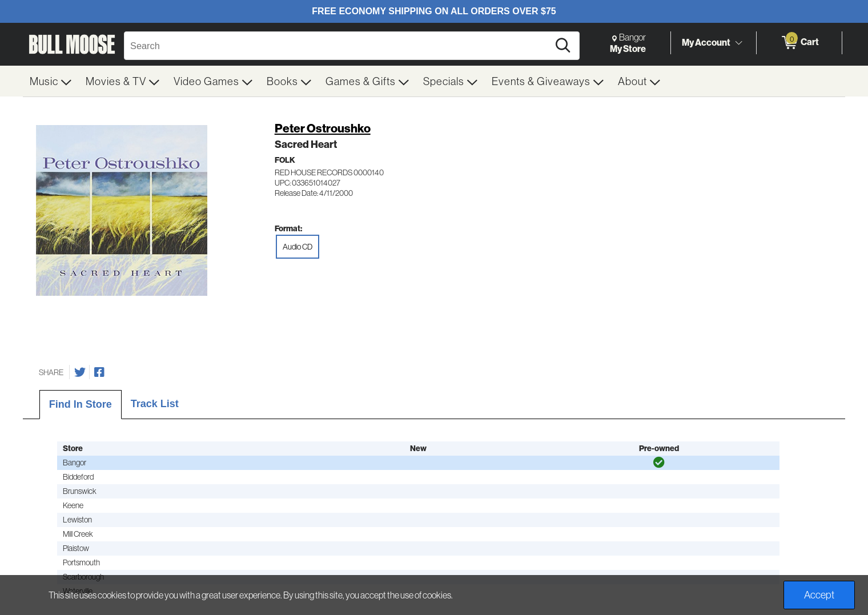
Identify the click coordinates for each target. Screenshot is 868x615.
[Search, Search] (338, 46)
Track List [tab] (155, 404)
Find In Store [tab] (81, 404)
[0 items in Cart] (799, 43)
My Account (706, 42)
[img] (659, 463)
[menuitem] (51, 81)
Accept (819, 595)
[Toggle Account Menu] (738, 43)
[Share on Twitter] (80, 372)
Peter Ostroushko (323, 128)
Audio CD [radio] (298, 247)
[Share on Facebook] (99, 372)
